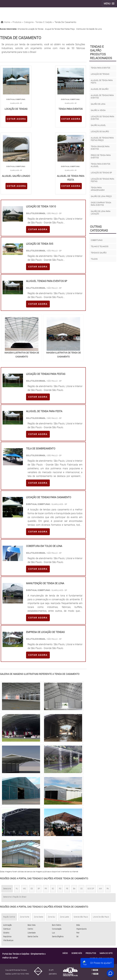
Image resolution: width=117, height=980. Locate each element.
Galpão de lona (98, 104)
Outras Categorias (99, 229)
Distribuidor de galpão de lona (89, 29)
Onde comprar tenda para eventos (101, 204)
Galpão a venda (98, 110)
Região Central (9, 917)
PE (67, 889)
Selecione (7, 889)
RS (60, 889)
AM (100, 889)
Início (65, 953)
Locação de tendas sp (101, 173)
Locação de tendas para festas (103, 180)
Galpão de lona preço (101, 196)
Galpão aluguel (98, 125)
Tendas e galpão (99, 253)
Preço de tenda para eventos (101, 156)
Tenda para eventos (100, 68)
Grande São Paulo (81, 917)
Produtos (91, 953)
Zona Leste (64, 917)
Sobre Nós (77, 953)
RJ (17, 889)
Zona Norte (25, 917)
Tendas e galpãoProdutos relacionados (101, 52)
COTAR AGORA (16, 119)
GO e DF (91, 889)
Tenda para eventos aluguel (100, 165)
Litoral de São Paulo (101, 917)
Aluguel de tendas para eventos (102, 97)
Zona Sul (52, 917)
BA (74, 889)
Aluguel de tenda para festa (102, 82)
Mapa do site (106, 953)
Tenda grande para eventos (100, 148)
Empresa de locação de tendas (31, 29)
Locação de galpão (100, 132)
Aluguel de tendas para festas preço (60, 29)
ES (32, 889)
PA (108, 889)
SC (53, 889)
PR (46, 889)
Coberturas (97, 240)
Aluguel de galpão (100, 89)
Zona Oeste (39, 917)
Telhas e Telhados (100, 246)
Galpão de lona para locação (101, 213)
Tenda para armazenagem (98, 189)
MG (24, 889)
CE (81, 889)
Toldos (94, 259)
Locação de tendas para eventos (103, 118)
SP (39, 889)
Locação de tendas (100, 74)
